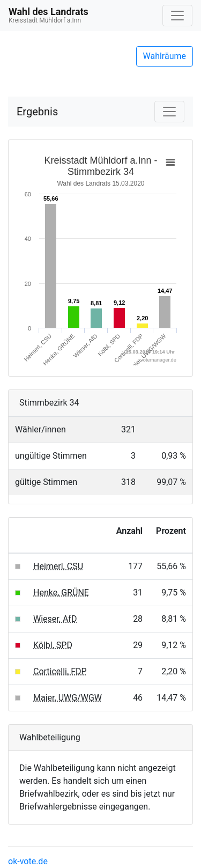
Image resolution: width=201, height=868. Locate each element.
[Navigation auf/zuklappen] (177, 16)
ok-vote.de (28, 861)
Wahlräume (165, 56)
